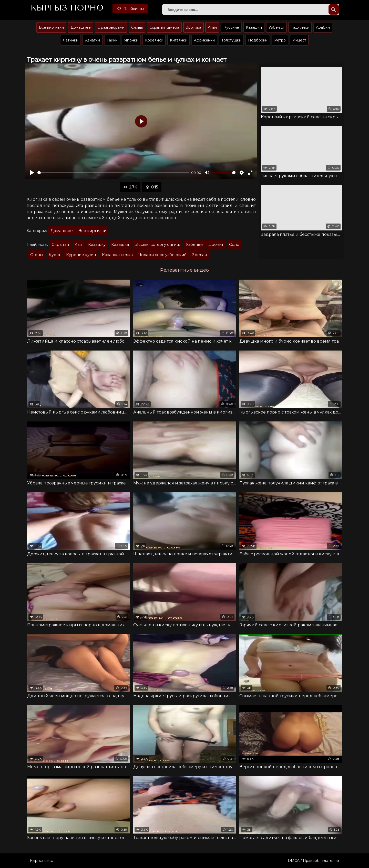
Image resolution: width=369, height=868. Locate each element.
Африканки (204, 40)
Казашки (254, 27)
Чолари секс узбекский (162, 255)
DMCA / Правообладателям (313, 861)
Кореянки (154, 40)
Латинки (70, 40)
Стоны (37, 255)
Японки (131, 40)
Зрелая (199, 255)
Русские (231, 27)
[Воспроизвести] (32, 173)
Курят (55, 255)
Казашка (120, 244)
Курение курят (81, 255)
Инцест (299, 40)
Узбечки (276, 27)
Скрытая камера (164, 27)
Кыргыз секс (41, 861)
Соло (234, 244)
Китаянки (179, 40)
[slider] (113, 173)
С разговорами (111, 27)
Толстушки (231, 40)
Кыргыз (67, 8)
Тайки (112, 40)
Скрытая (60, 244)
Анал (212, 27)
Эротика (193, 27)
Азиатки (93, 40)
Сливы (137, 27)
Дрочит (216, 244)
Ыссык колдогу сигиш (157, 244)
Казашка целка (117, 255)
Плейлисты (130, 8)
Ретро (280, 40)
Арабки (323, 27)
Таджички (300, 27)
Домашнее (81, 27)
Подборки (258, 40)
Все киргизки (51, 27)
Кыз (79, 244)
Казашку (97, 244)
